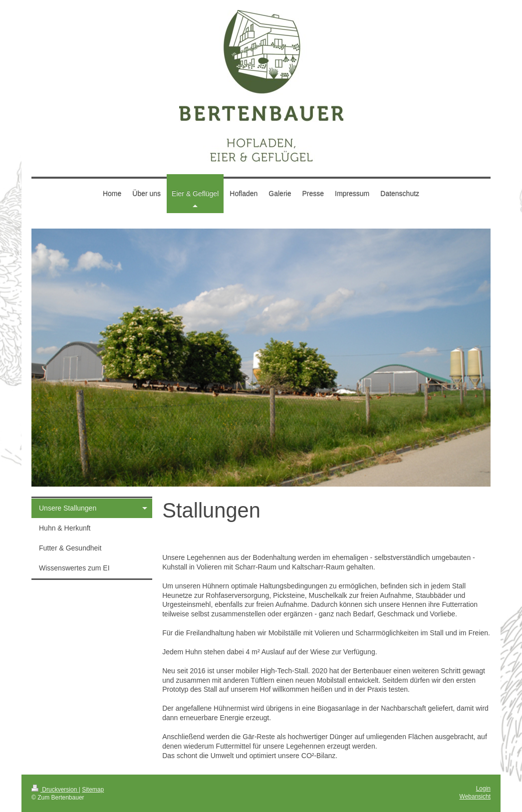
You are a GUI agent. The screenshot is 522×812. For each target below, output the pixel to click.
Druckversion (55, 790)
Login (483, 789)
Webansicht (475, 797)
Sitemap (93, 790)
